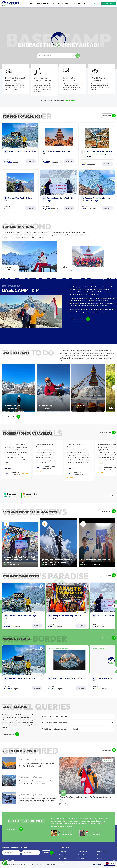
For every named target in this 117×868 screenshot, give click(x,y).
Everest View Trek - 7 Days (20, 198)
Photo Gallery (82, 858)
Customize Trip (83, 852)
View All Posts (108, 750)
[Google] (30, 494)
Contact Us (81, 4)
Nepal (8, 267)
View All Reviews (107, 432)
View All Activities (11, 417)
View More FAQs (10, 734)
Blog (74, 4)
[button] (78, 56)
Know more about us (80, 319)
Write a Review (102, 852)
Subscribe (47, 853)
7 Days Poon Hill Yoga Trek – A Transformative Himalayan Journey (98, 154)
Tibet (66, 267)
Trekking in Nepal (13, 405)
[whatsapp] (5, 863)
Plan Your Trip (71, 101)
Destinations (63, 852)
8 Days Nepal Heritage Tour (59, 151)
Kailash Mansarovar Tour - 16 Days (69, 678)
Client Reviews (63, 858)
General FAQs (82, 855)
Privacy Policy (96, 864)
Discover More (108, 116)
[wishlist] (99, 4)
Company (62, 855)
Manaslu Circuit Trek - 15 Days (22, 151)
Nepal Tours (80, 405)
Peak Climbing (46, 405)
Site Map (100, 858)
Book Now (31, 161)
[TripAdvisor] (10, 494)
